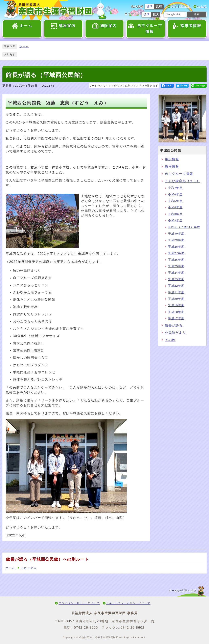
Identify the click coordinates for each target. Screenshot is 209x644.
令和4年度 (175, 207)
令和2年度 (175, 220)
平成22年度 (176, 286)
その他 (170, 340)
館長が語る (174, 325)
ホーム (24, 46)
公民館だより (176, 333)
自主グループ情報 (179, 174)
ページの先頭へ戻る (183, 591)
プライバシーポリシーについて (79, 603)
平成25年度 (176, 266)
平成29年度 (176, 240)
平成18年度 (176, 312)
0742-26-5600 (86, 628)
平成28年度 (176, 247)
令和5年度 (175, 201)
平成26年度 (176, 260)
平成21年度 (176, 292)
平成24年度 (176, 273)
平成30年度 (176, 234)
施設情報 (172, 159)
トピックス (29, 568)
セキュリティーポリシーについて (128, 603)
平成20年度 (176, 299)
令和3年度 (175, 214)
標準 (150, 7)
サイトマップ (181, 7)
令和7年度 (175, 188)
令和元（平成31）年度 (184, 227)
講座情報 (172, 166)
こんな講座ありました (183, 181)
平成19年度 (176, 305)
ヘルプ (202, 7)
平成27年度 (176, 253)
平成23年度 (176, 279)
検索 (196, 14)
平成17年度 (176, 318)
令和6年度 (175, 194)
